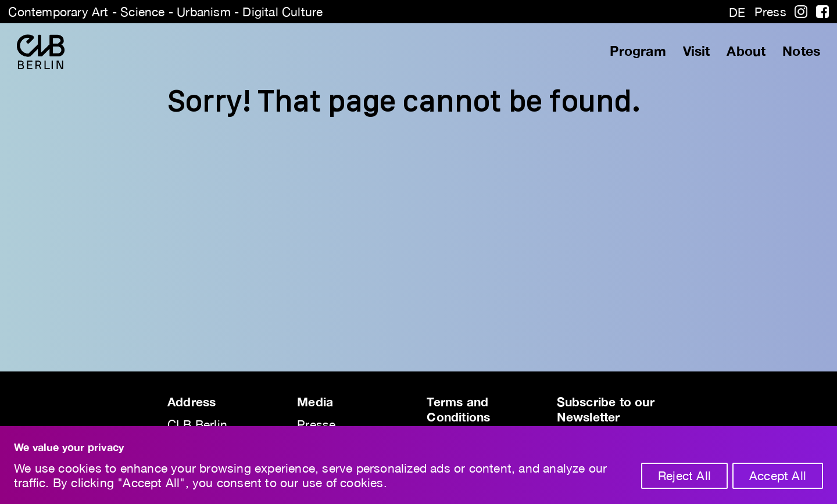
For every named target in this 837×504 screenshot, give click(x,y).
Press (770, 12)
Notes (801, 51)
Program (638, 51)
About (746, 51)
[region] (419, 465)
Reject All (684, 476)
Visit (697, 51)
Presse (316, 424)
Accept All (778, 476)
